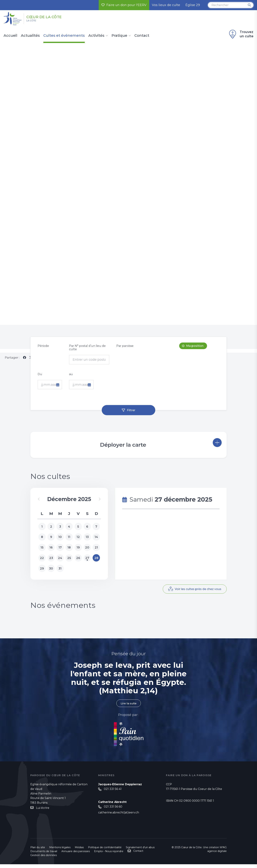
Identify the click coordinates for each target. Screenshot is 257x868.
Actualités (30, 36)
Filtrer (131, 414)
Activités (96, 36)
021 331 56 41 (113, 793)
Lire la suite (128, 707)
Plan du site (38, 851)
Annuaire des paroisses (76, 855)
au (71, 378)
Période (43, 349)
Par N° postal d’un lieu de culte (87, 351)
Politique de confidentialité (105, 851)
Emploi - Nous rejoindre (109, 855)
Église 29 (193, 5)
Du (40, 378)
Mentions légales (60, 851)
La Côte (34, 22)
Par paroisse (125, 349)
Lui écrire (43, 811)
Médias (79, 851)
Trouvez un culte (241, 34)
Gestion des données (44, 859)
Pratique (119, 36)
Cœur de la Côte (52, 17)
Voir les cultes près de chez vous (197, 593)
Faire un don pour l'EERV (124, 5)
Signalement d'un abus (140, 851)
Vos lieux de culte (166, 5)
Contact (142, 36)
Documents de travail (44, 855)
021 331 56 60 (113, 810)
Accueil (10, 36)
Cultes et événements (64, 36)
